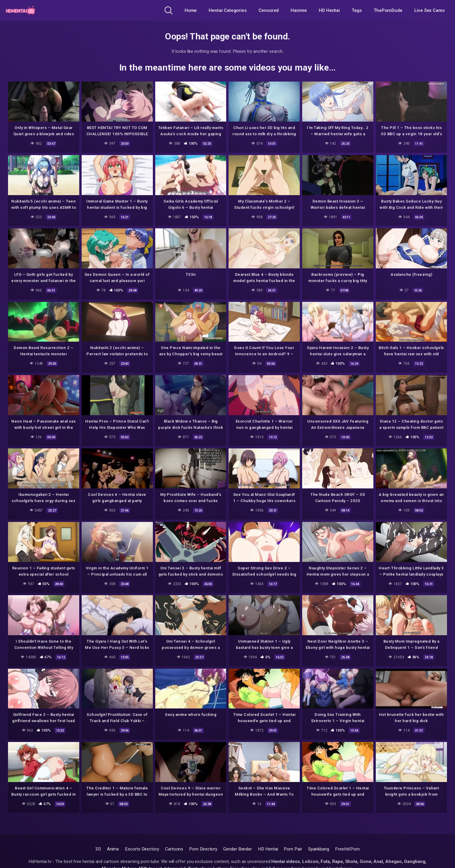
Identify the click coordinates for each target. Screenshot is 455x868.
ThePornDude (388, 10)
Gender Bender (238, 849)
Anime (113, 849)
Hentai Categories (228, 10)
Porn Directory (203, 849)
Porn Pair (293, 849)
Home (191, 10)
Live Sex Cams (429, 10)
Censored (269, 10)
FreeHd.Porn (347, 849)
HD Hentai (329, 10)
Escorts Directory (142, 849)
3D (98, 849)
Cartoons (174, 849)
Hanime (299, 10)
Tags (357, 10)
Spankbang (319, 849)
